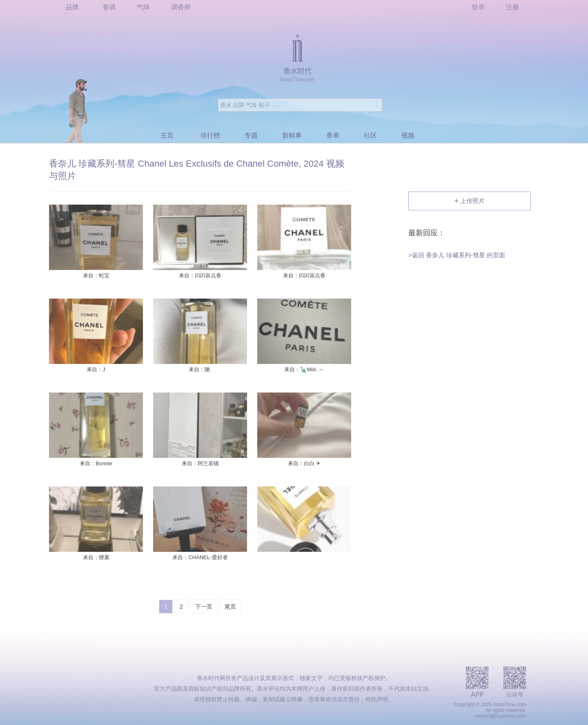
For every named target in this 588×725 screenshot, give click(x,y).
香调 (109, 7)
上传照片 (470, 201)
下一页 (204, 607)
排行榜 (210, 135)
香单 (333, 135)
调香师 (181, 7)
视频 (408, 135)
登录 (478, 7)
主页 (167, 135)
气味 (143, 7)
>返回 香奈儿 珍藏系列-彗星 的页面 (457, 255)
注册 (512, 7)
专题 (251, 135)
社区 (370, 135)
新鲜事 (292, 135)
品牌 (72, 7)
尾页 (230, 607)
